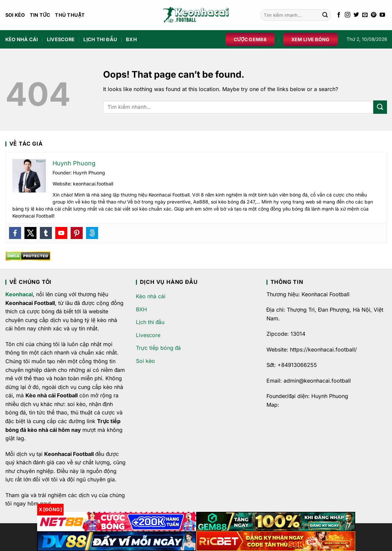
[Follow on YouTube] (382, 15)
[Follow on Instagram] (347, 15)
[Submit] (325, 15)
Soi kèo (15, 15)
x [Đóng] (50, 509)
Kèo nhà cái (22, 39)
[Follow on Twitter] (356, 15)
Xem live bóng (310, 39)
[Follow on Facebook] (339, 15)
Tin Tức (40, 15)
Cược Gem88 (250, 39)
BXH (131, 39)
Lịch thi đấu (100, 39)
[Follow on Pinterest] (374, 15)
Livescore (61, 39)
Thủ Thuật (70, 15)
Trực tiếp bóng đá (159, 348)
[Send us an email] (365, 15)
